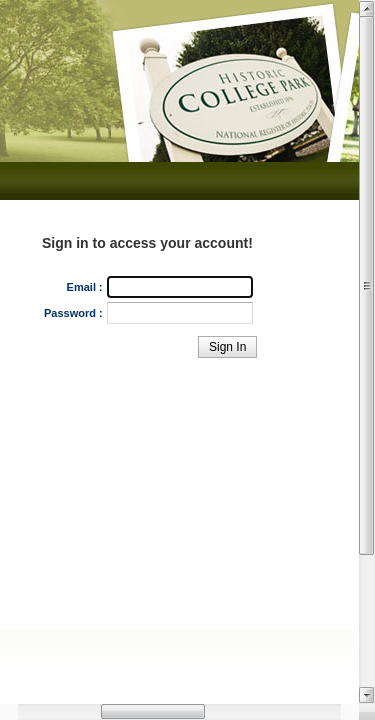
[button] (227, 347)
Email (81, 287)
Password (70, 313)
